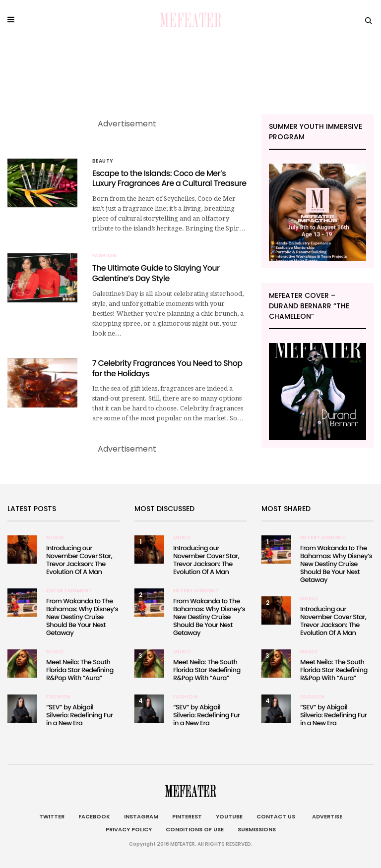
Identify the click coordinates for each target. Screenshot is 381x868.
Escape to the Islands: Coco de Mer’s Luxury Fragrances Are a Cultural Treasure (169, 178)
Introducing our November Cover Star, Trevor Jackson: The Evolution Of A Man (79, 560)
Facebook (94, 816)
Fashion (105, 256)
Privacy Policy (129, 829)
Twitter (52, 816)
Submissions (257, 829)
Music (55, 538)
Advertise (326, 816)
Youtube (229, 816)
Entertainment (69, 591)
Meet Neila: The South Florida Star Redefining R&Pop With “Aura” (80, 670)
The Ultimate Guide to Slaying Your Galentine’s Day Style (156, 273)
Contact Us (276, 816)
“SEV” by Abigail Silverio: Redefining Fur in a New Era (79, 715)
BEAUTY (103, 161)
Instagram (141, 816)
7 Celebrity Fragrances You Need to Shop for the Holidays (167, 368)
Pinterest (187, 816)
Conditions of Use (195, 829)
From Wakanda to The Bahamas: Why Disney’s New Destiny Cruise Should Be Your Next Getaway (82, 617)
